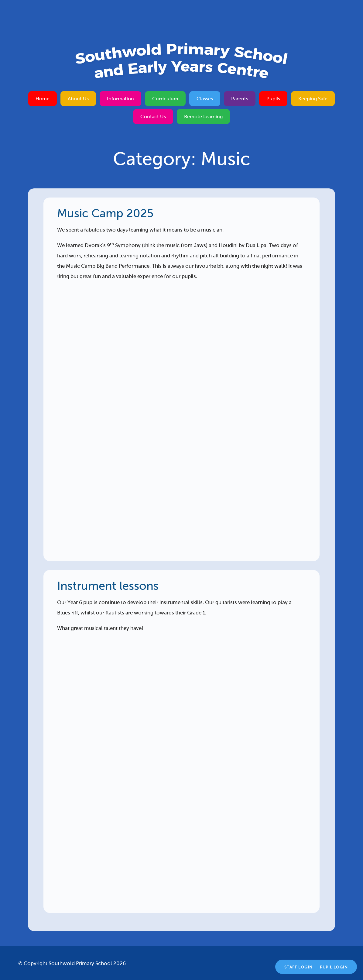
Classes (205, 99)
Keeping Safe (313, 99)
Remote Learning (203, 117)
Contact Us (153, 117)
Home (43, 99)
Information (120, 99)
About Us (78, 99)
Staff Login (298, 967)
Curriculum (165, 99)
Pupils (273, 99)
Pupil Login (334, 967)
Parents (240, 99)
